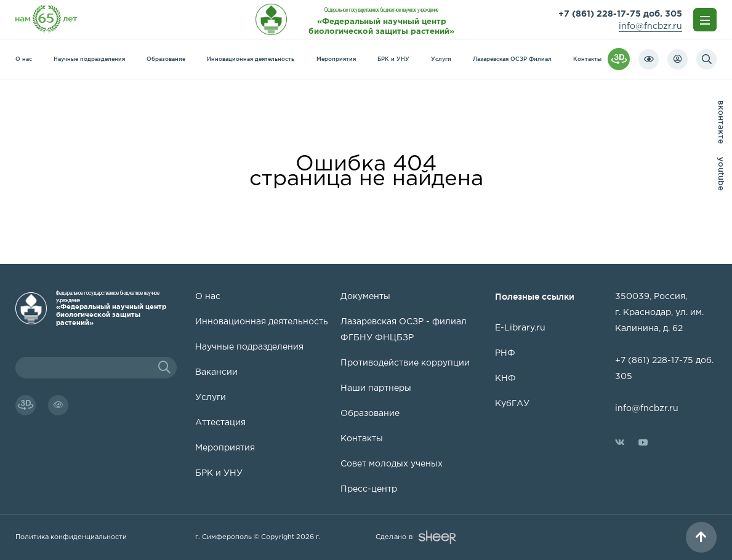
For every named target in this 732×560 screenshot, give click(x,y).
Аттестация (220, 423)
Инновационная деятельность (251, 59)
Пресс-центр (369, 489)
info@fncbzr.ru (650, 26)
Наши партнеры (376, 388)
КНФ (505, 378)
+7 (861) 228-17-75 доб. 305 (620, 14)
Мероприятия (336, 59)
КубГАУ (512, 404)
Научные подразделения (89, 59)
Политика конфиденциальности (71, 537)
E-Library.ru (520, 328)
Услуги (441, 59)
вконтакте (722, 122)
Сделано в (416, 537)
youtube (722, 174)
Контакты (587, 59)
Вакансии (216, 372)
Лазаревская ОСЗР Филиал (512, 59)
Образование (166, 59)
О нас (24, 59)
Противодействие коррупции (405, 363)
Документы (365, 297)
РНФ (505, 353)
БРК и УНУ (393, 59)
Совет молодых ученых (392, 464)
